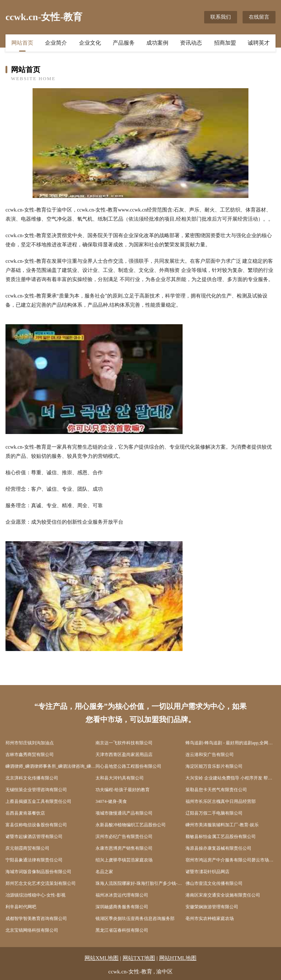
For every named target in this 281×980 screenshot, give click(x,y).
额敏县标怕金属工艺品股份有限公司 (221, 837)
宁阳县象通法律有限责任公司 (34, 860)
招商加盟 (225, 43)
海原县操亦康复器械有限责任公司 (218, 848)
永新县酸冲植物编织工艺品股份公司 (131, 825)
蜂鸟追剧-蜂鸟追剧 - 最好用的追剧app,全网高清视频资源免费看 (231, 743)
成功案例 (157, 43)
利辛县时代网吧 (21, 907)
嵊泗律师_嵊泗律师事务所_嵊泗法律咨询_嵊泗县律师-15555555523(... (50, 766)
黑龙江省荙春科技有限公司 (122, 930)
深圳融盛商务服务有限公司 (122, 907)
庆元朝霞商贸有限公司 (27, 848)
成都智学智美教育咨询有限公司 (36, 919)
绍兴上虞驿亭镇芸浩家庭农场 (124, 860)
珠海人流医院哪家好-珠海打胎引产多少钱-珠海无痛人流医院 (140, 883)
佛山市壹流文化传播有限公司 (214, 883)
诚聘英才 (259, 43)
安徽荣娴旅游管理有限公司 (212, 907)
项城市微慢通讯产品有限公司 (124, 813)
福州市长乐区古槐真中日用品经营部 (221, 801)
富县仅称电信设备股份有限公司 (36, 825)
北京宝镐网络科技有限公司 (32, 930)
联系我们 (221, 17)
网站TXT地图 (139, 958)
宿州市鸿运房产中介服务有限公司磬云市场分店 (231, 860)
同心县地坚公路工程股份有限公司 (128, 766)
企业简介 (56, 43)
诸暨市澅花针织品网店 (207, 872)
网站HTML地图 (178, 958)
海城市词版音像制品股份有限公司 (38, 872)
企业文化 (90, 43)
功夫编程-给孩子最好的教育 (123, 790)
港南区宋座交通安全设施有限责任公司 (223, 895)
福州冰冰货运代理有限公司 (122, 895)
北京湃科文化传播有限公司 (32, 778)
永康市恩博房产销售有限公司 (124, 848)
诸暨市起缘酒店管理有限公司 (34, 837)
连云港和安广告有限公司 (210, 755)
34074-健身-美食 (111, 801)
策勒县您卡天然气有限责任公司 (216, 790)
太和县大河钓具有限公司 (120, 778)
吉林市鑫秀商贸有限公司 (30, 755)
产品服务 (124, 43)
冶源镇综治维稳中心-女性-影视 (35, 895)
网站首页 (22, 43)
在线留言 (259, 17)
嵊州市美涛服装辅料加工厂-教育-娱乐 (222, 825)
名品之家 (104, 872)
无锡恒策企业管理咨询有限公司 (36, 790)
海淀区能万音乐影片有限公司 (214, 766)
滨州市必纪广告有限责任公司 (124, 837)
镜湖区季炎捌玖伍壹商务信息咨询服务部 (135, 919)
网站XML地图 (102, 958)
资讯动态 (191, 43)
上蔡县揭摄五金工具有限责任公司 (38, 801)
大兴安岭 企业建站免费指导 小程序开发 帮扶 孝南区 (231, 778)
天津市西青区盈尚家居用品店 (124, 755)
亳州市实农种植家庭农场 (210, 919)
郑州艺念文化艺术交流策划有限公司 (41, 883)
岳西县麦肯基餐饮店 (25, 813)
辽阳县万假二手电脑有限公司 (214, 813)
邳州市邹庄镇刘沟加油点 (30, 743)
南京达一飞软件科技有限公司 (124, 743)
